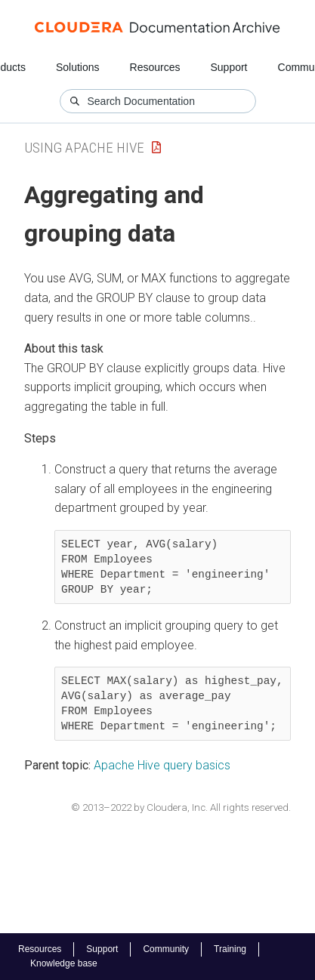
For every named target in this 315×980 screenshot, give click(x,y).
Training (230, 949)
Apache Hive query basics (162, 765)
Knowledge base (64, 963)
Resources (155, 67)
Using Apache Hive (84, 148)
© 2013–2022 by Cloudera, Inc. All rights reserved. (181, 807)
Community (166, 949)
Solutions (78, 67)
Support (229, 67)
